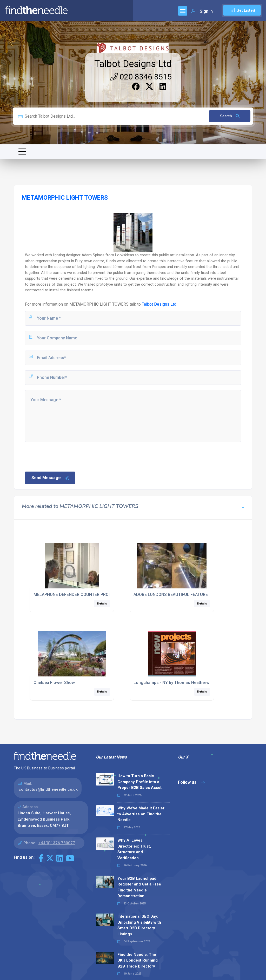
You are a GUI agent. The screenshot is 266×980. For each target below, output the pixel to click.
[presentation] (64, 456)
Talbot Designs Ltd (133, 64)
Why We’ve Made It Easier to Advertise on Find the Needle (141, 814)
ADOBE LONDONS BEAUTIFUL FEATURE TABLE (177, 595)
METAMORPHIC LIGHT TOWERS (99, 304)
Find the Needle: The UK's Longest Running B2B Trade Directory (138, 960)
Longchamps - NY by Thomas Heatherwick (174, 683)
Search (230, 116)
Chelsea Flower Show (54, 683)
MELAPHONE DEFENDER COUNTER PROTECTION (80, 595)
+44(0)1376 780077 (57, 843)
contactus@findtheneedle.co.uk (48, 789)
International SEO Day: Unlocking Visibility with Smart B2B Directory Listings (139, 925)
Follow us (191, 782)
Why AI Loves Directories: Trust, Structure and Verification (134, 849)
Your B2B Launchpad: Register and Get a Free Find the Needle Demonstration (139, 887)
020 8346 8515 (141, 77)
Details (102, 604)
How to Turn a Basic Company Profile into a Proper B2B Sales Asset (139, 782)
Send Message (51, 478)
